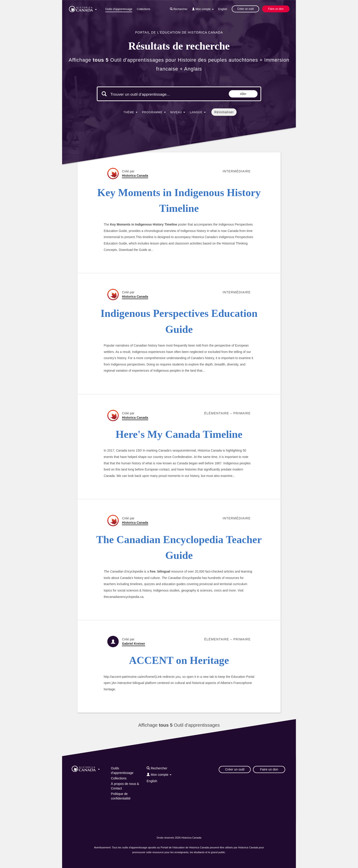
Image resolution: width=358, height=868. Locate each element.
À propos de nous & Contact (125, 786)
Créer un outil (245, 9)
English (223, 9)
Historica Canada (135, 176)
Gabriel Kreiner (133, 644)
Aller (243, 94)
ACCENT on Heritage (179, 660)
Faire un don (276, 9)
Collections (143, 9)
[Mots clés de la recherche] (149, 94)
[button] (83, 8)
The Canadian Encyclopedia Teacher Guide (179, 547)
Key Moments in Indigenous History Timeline (179, 200)
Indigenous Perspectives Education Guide (179, 321)
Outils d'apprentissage (119, 9)
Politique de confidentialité (121, 796)
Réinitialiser (224, 112)
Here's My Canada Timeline (179, 434)
